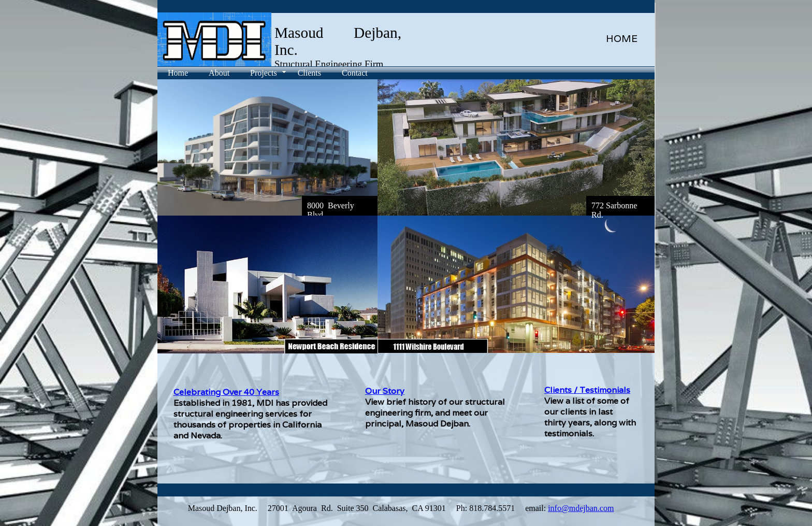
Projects (264, 73)
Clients (309, 73)
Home (178, 73)
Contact (355, 73)
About (219, 73)
